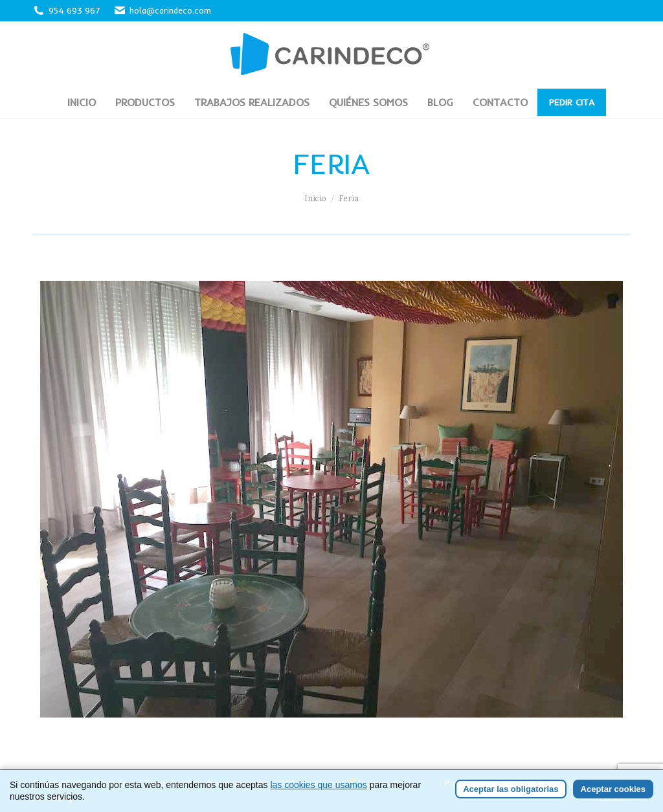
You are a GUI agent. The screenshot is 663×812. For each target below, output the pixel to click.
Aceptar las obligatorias (511, 789)
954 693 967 (74, 10)
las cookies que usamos (318, 785)
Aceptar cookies (613, 789)
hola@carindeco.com (162, 11)
